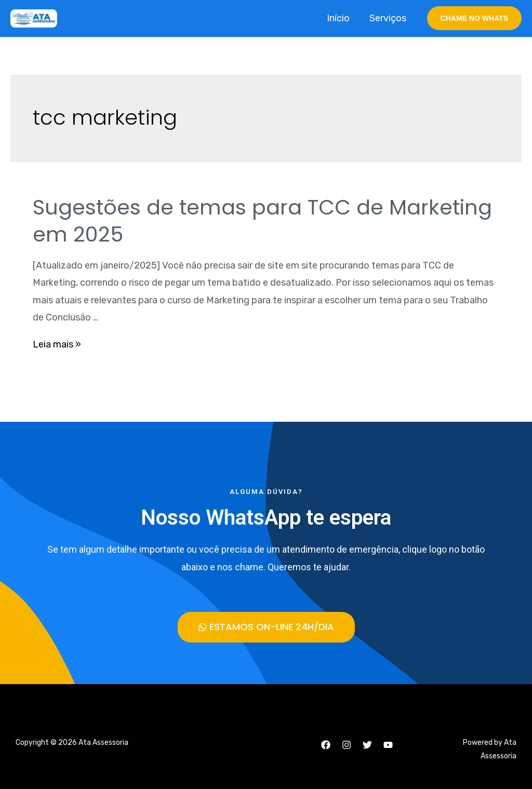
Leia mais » (57, 344)
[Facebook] (326, 745)
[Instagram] (347, 745)
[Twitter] (367, 745)
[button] (266, 627)
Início (340, 18)
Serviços (389, 18)
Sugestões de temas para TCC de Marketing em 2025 (262, 221)
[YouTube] (388, 745)
